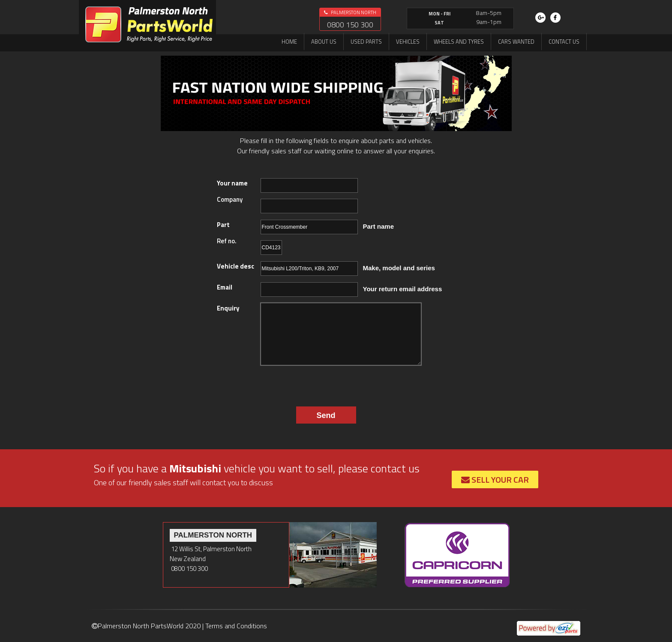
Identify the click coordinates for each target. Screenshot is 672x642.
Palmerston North (350, 12)
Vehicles (408, 42)
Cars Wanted (516, 42)
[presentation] (314, 384)
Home (289, 42)
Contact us (564, 42)
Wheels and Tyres (459, 42)
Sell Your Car (495, 479)
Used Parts (366, 42)
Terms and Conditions (236, 626)
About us (324, 42)
